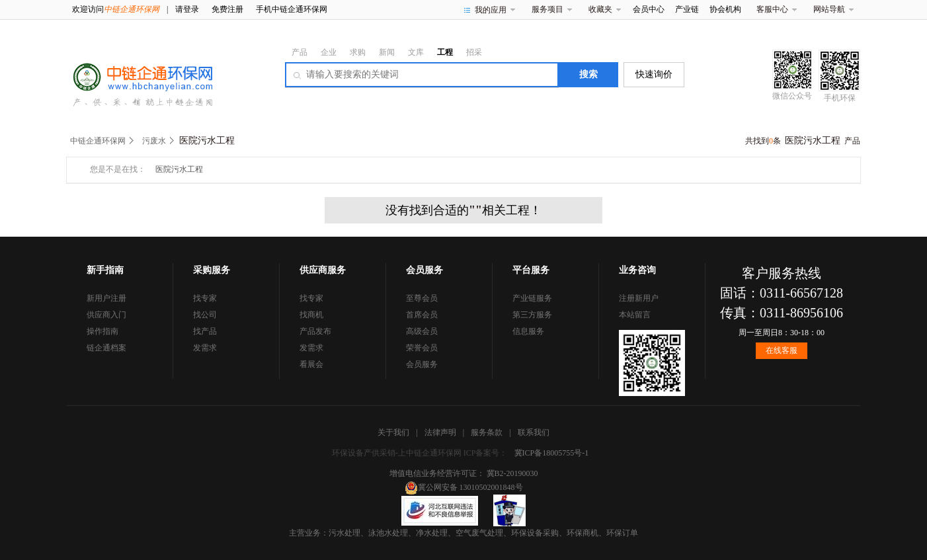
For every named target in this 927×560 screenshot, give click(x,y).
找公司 (205, 315)
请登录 (187, 9)
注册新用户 (639, 298)
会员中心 (649, 9)
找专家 (205, 298)
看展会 (311, 364)
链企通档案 (106, 348)
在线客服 (782, 350)
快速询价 (654, 74)
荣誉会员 (422, 348)
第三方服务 (532, 315)
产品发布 (315, 331)
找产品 (205, 331)
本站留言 (635, 315)
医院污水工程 (179, 169)
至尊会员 (422, 298)
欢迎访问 (116, 9)
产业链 (687, 9)
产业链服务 (532, 298)
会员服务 (422, 364)
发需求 (205, 348)
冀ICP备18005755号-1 (552, 453)
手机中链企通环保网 (292, 9)
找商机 (311, 315)
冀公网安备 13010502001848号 (464, 487)
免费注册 (227, 9)
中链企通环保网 (98, 141)
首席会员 (422, 315)
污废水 (154, 141)
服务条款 (487, 432)
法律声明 (440, 432)
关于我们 (393, 432)
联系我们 (534, 432)
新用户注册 (106, 298)
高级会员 (422, 331)
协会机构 (725, 9)
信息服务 (528, 331)
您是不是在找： (118, 169)
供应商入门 (106, 315)
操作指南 (102, 331)
